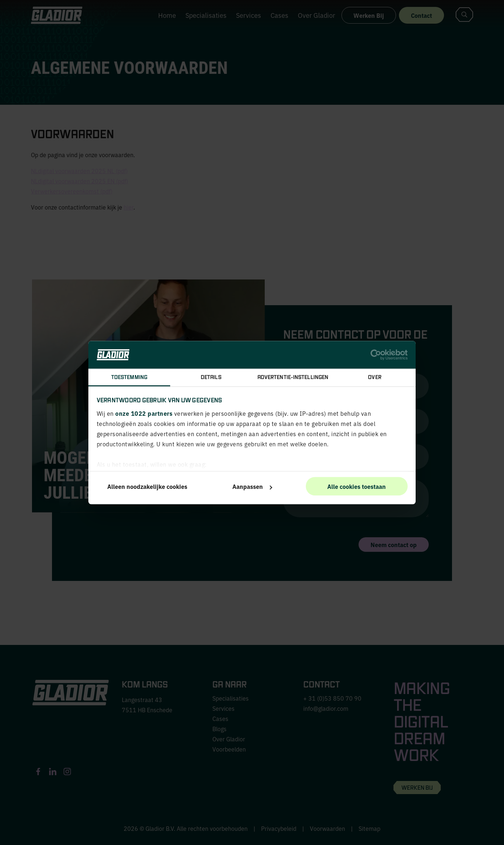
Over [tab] (375, 377)
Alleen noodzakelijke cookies (147, 486)
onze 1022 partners (144, 413)
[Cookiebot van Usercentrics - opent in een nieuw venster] (376, 355)
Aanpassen (252, 486)
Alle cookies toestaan (357, 486)
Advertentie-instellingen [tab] (293, 377)
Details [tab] (211, 377)
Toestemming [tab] (129, 377)
